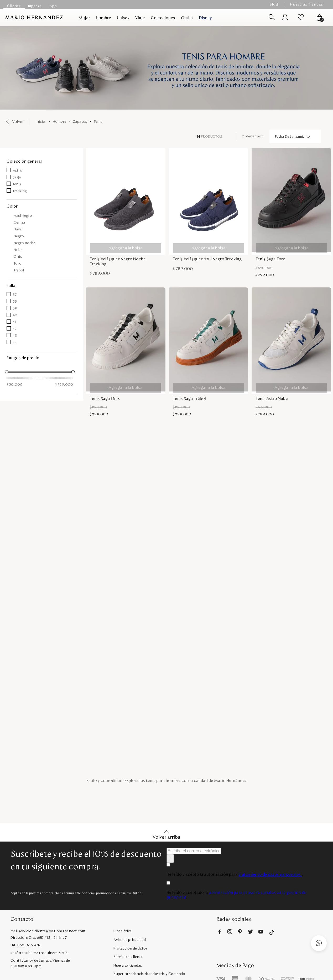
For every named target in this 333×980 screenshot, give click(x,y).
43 (15, 336)
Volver (18, 122)
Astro (17, 171)
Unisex (123, 18)
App (53, 6)
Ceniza (19, 223)
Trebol (19, 270)
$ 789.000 (64, 385)
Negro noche (24, 243)
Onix (18, 257)
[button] (41, 161)
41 (14, 322)
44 (15, 343)
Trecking (20, 191)
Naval (18, 229)
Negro (19, 236)
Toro (18, 264)
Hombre (103, 18)
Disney (205, 18)
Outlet (187, 18)
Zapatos (80, 122)
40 (15, 315)
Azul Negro (23, 216)
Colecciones (163, 18)
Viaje (140, 18)
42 (15, 329)
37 (15, 295)
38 (15, 302)
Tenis (98, 122)
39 (15, 308)
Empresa (34, 6)
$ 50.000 (15, 385)
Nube (18, 250)
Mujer (84, 18)
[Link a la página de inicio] (41, 122)
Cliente (14, 6)
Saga (17, 177)
